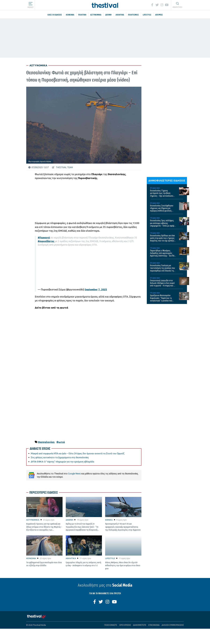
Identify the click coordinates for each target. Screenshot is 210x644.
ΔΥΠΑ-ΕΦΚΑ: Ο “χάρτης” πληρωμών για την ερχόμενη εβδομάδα (62, 462)
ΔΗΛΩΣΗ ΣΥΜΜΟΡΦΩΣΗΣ (173, 625)
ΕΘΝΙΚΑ (109, 520)
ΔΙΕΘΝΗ (69, 520)
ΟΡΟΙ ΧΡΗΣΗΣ (125, 625)
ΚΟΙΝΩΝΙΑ (31, 558)
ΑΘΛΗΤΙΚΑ (71, 558)
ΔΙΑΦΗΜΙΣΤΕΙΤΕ (140, 625)
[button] (31, 4)
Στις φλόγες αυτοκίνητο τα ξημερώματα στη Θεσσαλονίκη (60, 457)
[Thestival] (105, 5)
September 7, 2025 (96, 289)
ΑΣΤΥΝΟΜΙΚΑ (33, 520)
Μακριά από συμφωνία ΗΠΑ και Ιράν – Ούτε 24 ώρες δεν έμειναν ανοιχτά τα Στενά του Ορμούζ (78, 453)
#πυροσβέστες (46, 241)
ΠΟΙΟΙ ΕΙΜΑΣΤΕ (111, 625)
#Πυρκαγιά (44, 238)
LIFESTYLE (110, 558)
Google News (74, 474)
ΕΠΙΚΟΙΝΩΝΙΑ (154, 625)
